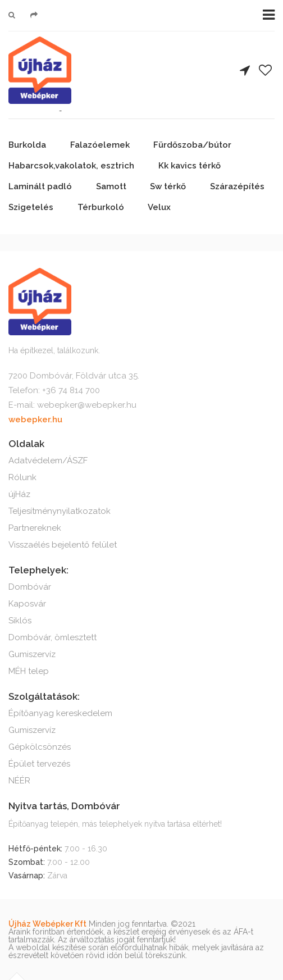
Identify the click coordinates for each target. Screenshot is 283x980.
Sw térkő (168, 186)
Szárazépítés (237, 186)
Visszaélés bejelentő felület (63, 545)
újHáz (19, 494)
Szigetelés (31, 207)
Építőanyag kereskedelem (60, 713)
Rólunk (22, 477)
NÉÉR (19, 781)
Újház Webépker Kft (47, 924)
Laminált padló (40, 186)
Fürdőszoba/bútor (192, 145)
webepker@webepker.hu (87, 405)
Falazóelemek (100, 145)
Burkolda (27, 145)
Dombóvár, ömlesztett (53, 637)
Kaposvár (27, 604)
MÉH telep (29, 671)
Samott (111, 186)
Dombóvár (30, 587)
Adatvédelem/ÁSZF (48, 461)
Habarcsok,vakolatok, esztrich (71, 166)
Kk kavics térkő (190, 166)
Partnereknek (35, 528)
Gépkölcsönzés (40, 747)
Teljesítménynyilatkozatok (60, 511)
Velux (159, 207)
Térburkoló (101, 207)
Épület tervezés (39, 764)
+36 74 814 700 (71, 390)
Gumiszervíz (32, 654)
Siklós (20, 621)
